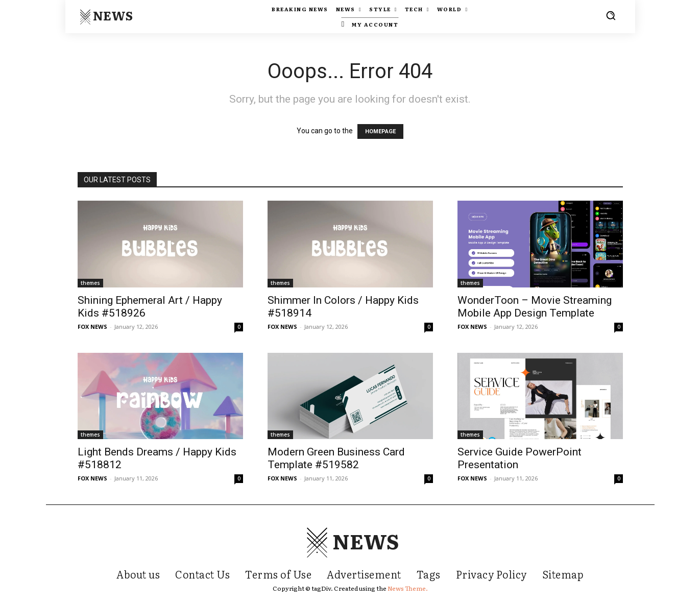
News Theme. (408, 588)
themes (90, 283)
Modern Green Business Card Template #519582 (336, 458)
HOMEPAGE (380, 131)
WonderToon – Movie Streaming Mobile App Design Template (535, 307)
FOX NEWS (92, 327)
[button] (611, 15)
